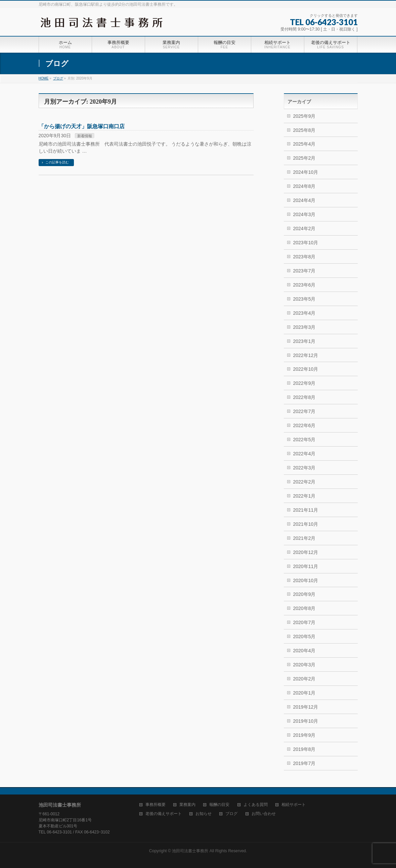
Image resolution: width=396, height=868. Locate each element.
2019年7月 (304, 763)
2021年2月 (304, 538)
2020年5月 (304, 636)
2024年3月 (304, 214)
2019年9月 (304, 735)
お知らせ (204, 814)
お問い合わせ (264, 814)
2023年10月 (306, 243)
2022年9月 (304, 383)
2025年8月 (304, 130)
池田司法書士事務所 (190, 851)
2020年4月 (304, 651)
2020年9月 (304, 594)
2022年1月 (304, 496)
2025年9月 (304, 116)
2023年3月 (304, 327)
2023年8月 (304, 257)
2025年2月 (304, 158)
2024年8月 (304, 186)
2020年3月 (304, 665)
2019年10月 (306, 721)
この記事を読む (57, 162)
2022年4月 (304, 454)
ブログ (231, 814)
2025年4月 (304, 144)
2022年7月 (304, 411)
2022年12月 (306, 355)
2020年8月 (304, 608)
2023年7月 (304, 271)
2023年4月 (304, 313)
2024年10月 (306, 172)
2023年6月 (304, 285)
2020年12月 (306, 552)
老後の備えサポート (164, 814)
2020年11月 (306, 566)
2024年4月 (304, 200)
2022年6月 (304, 425)
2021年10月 (306, 524)
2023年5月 (304, 299)
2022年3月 (304, 468)
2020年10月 (306, 580)
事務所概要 (156, 805)
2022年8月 (304, 397)
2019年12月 (306, 707)
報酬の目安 (219, 805)
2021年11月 (306, 510)
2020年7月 (304, 622)
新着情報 (85, 136)
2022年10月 (306, 369)
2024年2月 (304, 228)
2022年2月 (304, 482)
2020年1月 (304, 693)
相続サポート (294, 805)
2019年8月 (304, 749)
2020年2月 (304, 679)
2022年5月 (304, 440)
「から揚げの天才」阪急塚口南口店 (82, 126)
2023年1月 (304, 341)
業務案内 (187, 805)
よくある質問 (256, 805)
